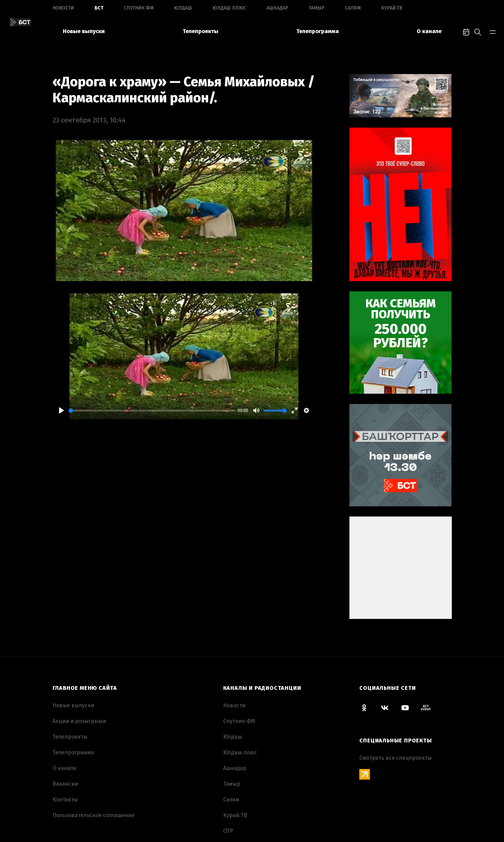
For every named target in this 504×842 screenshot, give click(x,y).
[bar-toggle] (493, 31)
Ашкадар (277, 8)
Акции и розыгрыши (79, 721)
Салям (353, 8)
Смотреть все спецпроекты (395, 758)
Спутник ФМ (139, 8)
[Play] (61, 410)
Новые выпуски (84, 31)
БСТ (99, 8)
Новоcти (63, 8)
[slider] (152, 411)
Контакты (65, 800)
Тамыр (317, 8)
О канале (429, 31)
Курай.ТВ (392, 8)
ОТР (228, 831)
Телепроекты (200, 31)
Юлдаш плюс (229, 8)
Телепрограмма (318, 31)
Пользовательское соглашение (93, 815)
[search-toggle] (478, 31)
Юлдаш (183, 8)
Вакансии (65, 784)
